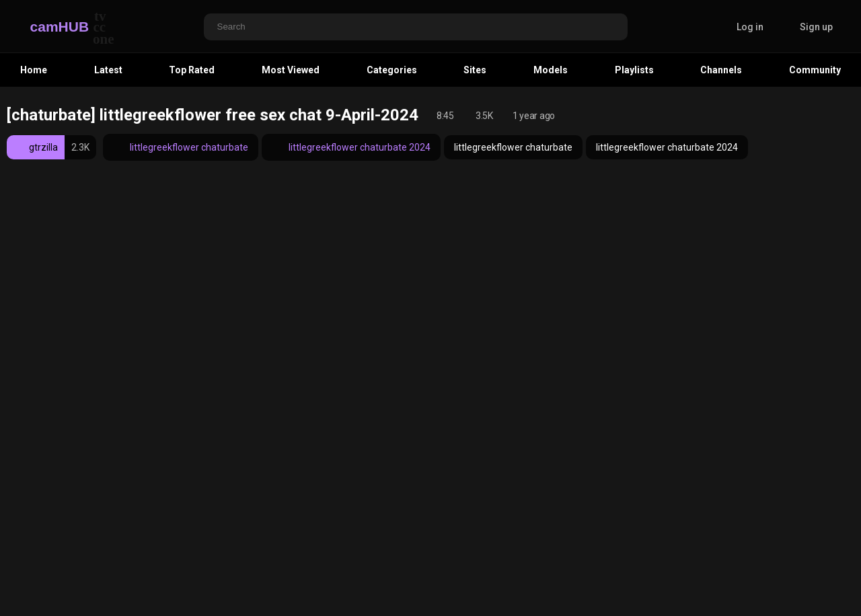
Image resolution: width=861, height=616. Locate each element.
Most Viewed (291, 70)
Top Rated (192, 70)
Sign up (816, 27)
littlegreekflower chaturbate (181, 147)
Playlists (634, 70)
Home (34, 70)
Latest (108, 70)
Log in (750, 27)
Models (551, 70)
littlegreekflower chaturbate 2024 (351, 147)
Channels (721, 70)
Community (815, 70)
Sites (475, 70)
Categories (392, 70)
